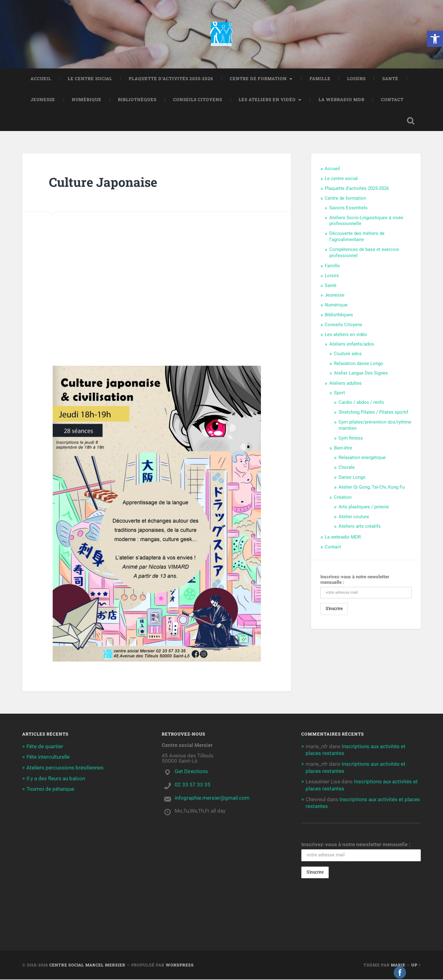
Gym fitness (351, 439)
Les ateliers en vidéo (267, 100)
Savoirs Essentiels (348, 208)
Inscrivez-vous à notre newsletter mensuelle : (355, 580)
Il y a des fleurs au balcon (56, 778)
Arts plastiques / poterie (364, 507)
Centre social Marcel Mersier (87, 966)
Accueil (41, 79)
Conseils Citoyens (198, 100)
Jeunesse (43, 100)
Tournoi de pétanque (50, 789)
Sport (339, 393)
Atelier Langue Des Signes (361, 374)
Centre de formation (258, 79)
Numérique (87, 100)
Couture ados (348, 354)
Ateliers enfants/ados (352, 345)
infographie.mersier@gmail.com (212, 798)
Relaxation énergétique (362, 458)
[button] (435, 39)
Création (343, 498)
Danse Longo (352, 478)
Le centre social (90, 79)
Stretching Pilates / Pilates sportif (373, 413)
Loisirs (356, 79)
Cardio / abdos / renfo (361, 403)
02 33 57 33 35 (193, 785)
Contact (392, 100)
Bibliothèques (137, 100)
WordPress (180, 966)
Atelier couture (354, 517)
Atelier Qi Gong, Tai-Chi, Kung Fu (372, 488)
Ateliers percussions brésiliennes (65, 768)
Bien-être (343, 449)
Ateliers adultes (345, 384)
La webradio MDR (341, 100)
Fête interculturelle (48, 757)
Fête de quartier (45, 747)
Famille (320, 79)
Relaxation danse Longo (359, 364)
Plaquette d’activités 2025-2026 (171, 79)
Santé (390, 79)
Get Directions (191, 772)
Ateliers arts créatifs (360, 527)
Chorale (347, 468)
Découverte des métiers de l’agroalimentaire (357, 237)
